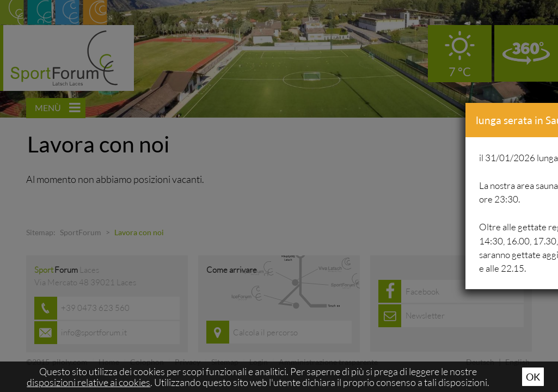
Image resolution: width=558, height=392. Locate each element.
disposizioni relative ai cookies (88, 382)
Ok (533, 377)
